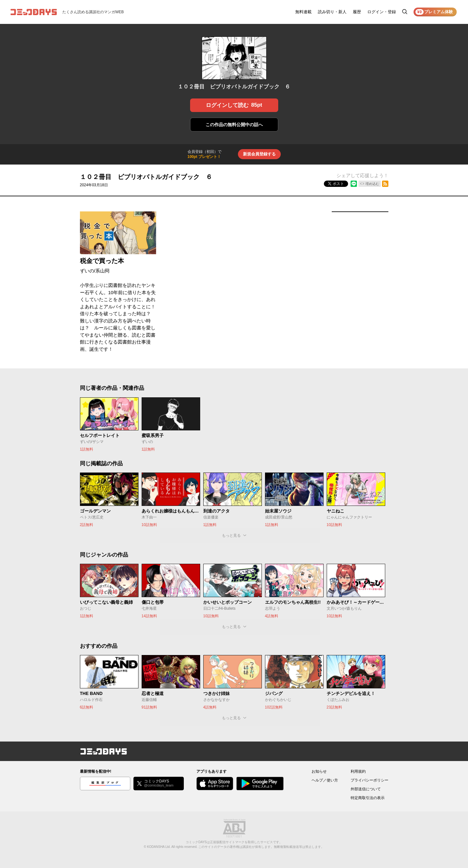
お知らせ (319, 771)
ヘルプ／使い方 (325, 780)
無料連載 (303, 12)
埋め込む (372, 184)
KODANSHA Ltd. (159, 847)
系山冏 (102, 271)
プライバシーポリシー (369, 780)
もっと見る (231, 535)
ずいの (87, 271)
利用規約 (358, 771)
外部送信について (366, 789)
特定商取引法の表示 (368, 798)
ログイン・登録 (382, 12)
